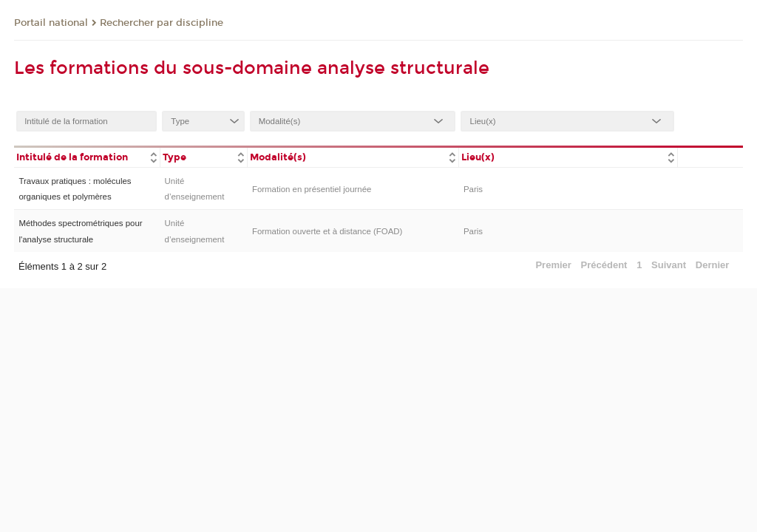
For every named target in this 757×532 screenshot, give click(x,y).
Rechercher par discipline (162, 23)
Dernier (713, 265)
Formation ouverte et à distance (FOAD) (327, 231)
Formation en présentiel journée (312, 189)
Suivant (669, 265)
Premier (553, 265)
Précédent (604, 265)
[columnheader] (87, 156)
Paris (473, 189)
